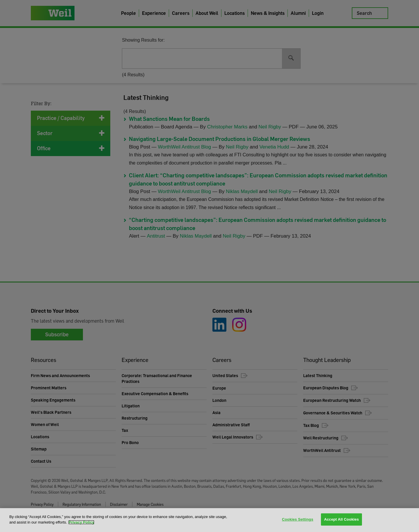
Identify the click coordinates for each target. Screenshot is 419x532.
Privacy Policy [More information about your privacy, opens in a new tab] (81, 522)
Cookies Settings (298, 520)
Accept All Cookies (342, 520)
